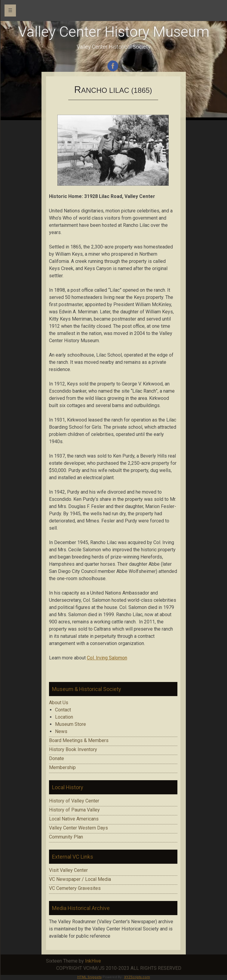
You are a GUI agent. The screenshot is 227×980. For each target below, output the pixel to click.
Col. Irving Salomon (107, 658)
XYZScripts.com (137, 977)
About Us (59, 703)
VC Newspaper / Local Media (80, 879)
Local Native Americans (74, 819)
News (61, 731)
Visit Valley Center (68, 870)
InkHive (93, 961)
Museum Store (71, 724)
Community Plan (66, 837)
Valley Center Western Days (78, 828)
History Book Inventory (73, 749)
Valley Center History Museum (114, 32)
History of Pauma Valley (74, 810)
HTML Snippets (89, 977)
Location (64, 717)
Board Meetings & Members (79, 740)
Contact (63, 710)
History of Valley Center (74, 801)
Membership (62, 767)
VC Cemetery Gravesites (75, 888)
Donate (57, 758)
